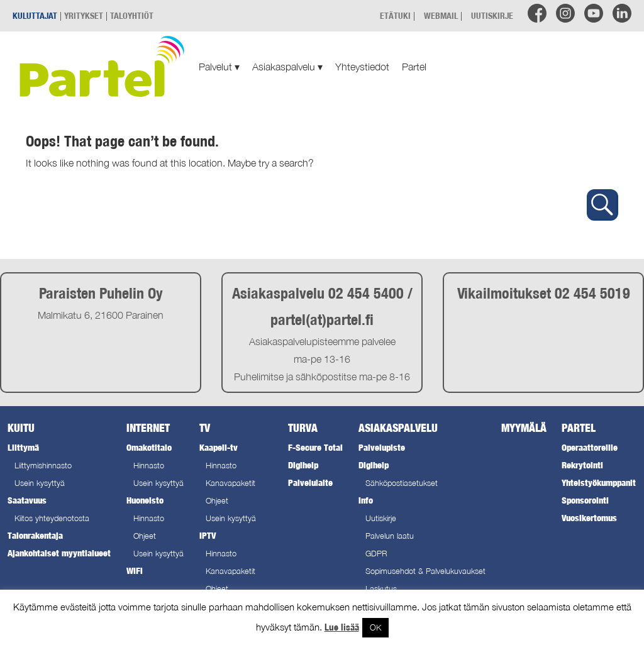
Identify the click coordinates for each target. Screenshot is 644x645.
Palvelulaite (310, 482)
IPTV (208, 535)
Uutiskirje (381, 518)
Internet (148, 428)
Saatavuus (27, 500)
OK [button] (375, 627)
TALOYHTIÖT (132, 15)
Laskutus (381, 589)
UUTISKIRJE (492, 15)
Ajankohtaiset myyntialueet (59, 553)
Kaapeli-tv (219, 447)
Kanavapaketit (230, 483)
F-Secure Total (315, 447)
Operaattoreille (590, 447)
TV (205, 428)
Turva (303, 428)
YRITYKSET (84, 15)
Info (366, 500)
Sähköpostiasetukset (402, 483)
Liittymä (23, 447)
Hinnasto (149, 466)
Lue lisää (342, 627)
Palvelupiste (382, 447)
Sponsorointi (585, 500)
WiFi (135, 571)
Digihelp (303, 465)
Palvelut (219, 67)
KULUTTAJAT (35, 15)
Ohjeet (145, 536)
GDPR (376, 554)
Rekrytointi (582, 465)
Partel (414, 67)
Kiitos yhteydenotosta (52, 518)
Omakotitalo (149, 447)
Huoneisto (145, 500)
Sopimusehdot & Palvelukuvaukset (425, 571)
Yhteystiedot (362, 67)
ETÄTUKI (395, 15)
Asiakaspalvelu (287, 67)
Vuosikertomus (589, 518)
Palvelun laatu (390, 536)
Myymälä (524, 428)
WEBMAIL (441, 15)
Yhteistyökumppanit (599, 482)
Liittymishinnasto (43, 466)
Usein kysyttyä (40, 483)
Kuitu (21, 428)
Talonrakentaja (35, 535)
